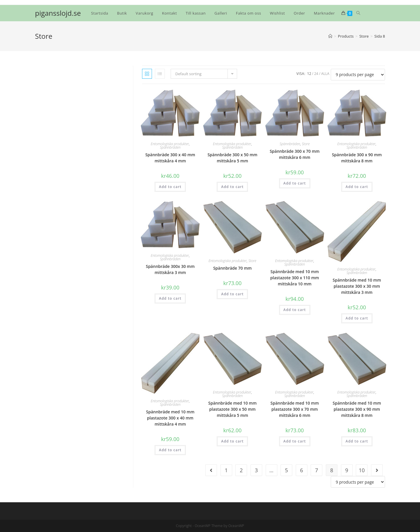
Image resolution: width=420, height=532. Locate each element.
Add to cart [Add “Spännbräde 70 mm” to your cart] (232, 294)
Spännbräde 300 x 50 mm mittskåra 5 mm (232, 158)
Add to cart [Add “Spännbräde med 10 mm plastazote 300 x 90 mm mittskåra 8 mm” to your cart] (357, 441)
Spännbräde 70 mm (232, 268)
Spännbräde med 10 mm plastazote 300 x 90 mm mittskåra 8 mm (357, 409)
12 (309, 74)
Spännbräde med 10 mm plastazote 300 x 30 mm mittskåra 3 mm (357, 286)
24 (316, 74)
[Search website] (358, 13)
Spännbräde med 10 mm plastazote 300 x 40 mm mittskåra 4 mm (170, 418)
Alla (325, 74)
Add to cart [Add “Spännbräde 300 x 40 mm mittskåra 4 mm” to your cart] (170, 187)
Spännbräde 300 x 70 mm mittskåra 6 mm (295, 154)
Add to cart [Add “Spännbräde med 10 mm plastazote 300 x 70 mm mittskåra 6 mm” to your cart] (295, 441)
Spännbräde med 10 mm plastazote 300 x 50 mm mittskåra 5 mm (232, 409)
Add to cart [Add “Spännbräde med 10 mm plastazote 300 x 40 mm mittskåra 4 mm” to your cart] (170, 450)
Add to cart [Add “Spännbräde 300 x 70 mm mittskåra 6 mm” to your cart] (295, 183)
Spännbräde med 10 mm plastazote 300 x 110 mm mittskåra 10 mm (295, 278)
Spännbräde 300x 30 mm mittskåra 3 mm (170, 269)
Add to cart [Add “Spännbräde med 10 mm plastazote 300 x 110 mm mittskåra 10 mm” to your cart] (295, 310)
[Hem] (330, 36)
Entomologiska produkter (170, 144)
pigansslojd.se (58, 13)
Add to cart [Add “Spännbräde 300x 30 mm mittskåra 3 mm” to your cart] (170, 298)
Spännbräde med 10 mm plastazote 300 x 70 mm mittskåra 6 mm (295, 409)
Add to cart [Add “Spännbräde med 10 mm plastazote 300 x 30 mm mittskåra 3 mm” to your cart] (357, 318)
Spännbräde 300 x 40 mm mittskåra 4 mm (170, 158)
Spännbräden (170, 147)
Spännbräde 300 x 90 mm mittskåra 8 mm (357, 158)
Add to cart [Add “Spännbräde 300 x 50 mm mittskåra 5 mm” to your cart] (232, 187)
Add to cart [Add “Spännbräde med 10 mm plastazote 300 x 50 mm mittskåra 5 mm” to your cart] (232, 441)
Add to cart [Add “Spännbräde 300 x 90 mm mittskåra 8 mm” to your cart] (357, 187)
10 (362, 470)
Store (306, 144)
